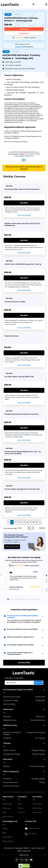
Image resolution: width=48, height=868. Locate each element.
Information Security (11, 786)
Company (22, 797)
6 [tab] (19, 599)
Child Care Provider (37, 766)
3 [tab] (12, 599)
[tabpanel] (24, 583)
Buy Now (24, 203)
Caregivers (7, 738)
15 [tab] (39, 599)
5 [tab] (17, 599)
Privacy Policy (37, 804)
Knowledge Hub (10, 821)
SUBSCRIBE (38, 683)
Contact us (19, 47)
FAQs (4, 812)
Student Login (7, 804)
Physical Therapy (38, 754)
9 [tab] (26, 599)
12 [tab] (32, 599)
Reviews (5, 828)
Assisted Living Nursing (36, 732)
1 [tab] (8, 599)
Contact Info (31, 821)
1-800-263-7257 (32, 834)
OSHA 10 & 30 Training (12, 697)
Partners (20, 808)
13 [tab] (34, 599)
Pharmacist (40, 717)
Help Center (8, 797)
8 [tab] (23, 599)
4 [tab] (15, 599)
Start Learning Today (12, 547)
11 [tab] (30, 599)
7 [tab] (21, 599)
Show (20, 528)
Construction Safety (11, 700)
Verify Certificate (8, 817)
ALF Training (40, 738)
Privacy (42, 782)
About (20, 804)
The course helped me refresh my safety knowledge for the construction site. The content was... (23, 578)
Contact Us (21, 812)
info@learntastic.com (34, 828)
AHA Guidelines (8, 837)
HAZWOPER (40, 700)
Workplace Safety (38, 779)
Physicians (7, 717)
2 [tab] (10, 599)
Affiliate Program (8, 841)
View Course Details (24, 215)
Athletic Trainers (9, 750)
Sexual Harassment (10, 782)
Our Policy (37, 797)
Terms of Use (37, 812)
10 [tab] (28, 599)
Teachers (6, 766)
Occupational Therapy (12, 754)
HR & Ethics (8, 779)
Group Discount (24, 33)
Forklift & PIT (40, 697)
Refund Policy (37, 808)
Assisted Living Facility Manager (12, 733)
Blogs (4, 833)
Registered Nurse (10, 720)
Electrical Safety (9, 704)
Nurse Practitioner (38, 720)
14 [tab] (37, 599)
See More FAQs (24, 663)
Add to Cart (24, 29)
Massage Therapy (38, 750)
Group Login (7, 808)
